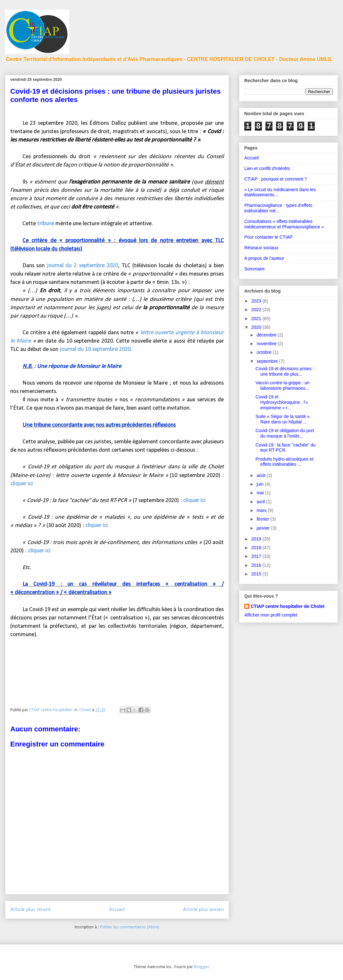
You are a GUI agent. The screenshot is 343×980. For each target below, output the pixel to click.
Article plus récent (30, 910)
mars (262, 510)
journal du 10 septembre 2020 (95, 349)
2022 (257, 310)
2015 (257, 574)
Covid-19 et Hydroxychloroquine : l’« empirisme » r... (282, 402)
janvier (264, 528)
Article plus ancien (203, 910)
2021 (257, 319)
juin (261, 484)
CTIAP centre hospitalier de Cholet (288, 606)
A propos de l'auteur (264, 258)
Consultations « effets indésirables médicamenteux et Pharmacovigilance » (284, 224)
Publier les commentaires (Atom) (130, 927)
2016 (257, 565)
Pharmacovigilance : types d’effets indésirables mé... (278, 208)
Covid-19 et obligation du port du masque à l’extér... (285, 433)
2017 (257, 556)
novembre (267, 344)
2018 (257, 548)
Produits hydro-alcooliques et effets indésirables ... (284, 462)
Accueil (117, 910)
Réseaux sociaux (261, 248)
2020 (257, 327)
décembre (267, 335)
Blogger (201, 967)
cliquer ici (21, 484)
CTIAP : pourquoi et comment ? (276, 179)
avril (261, 502)
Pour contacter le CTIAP (268, 237)
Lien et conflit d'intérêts (267, 168)
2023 (257, 301)
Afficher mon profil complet (271, 615)
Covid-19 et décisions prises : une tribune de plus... (285, 371)
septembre (268, 361)
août (261, 475)
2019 (257, 539)
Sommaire (255, 269)
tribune (46, 224)
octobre (265, 352)
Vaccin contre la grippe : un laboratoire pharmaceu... (283, 385)
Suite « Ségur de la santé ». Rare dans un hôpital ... (283, 419)
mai (261, 493)
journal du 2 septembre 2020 (82, 266)
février (263, 519)
